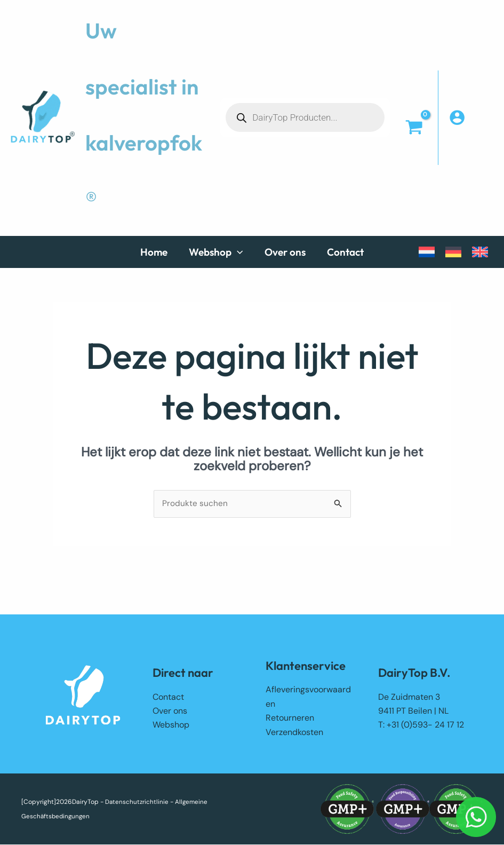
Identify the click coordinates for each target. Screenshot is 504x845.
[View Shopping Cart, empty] (414, 128)
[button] (222, 252)
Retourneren (290, 718)
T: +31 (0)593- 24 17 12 (421, 726)
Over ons (170, 711)
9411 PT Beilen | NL (413, 711)
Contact (168, 697)
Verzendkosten (294, 733)
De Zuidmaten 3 (409, 697)
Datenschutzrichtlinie (137, 802)
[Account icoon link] (471, 117)
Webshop (171, 726)
